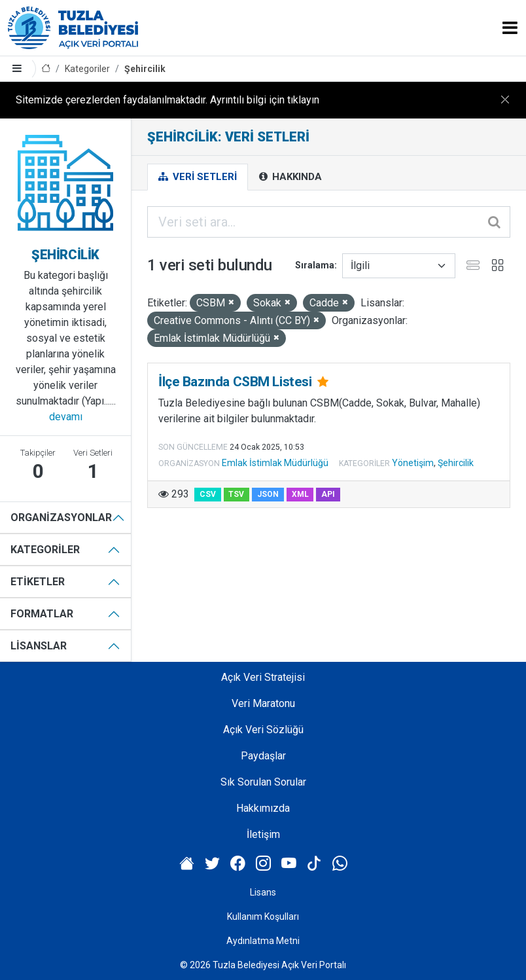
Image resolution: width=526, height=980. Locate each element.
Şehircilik (145, 69)
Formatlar (42, 614)
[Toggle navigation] (510, 28)
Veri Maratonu (263, 703)
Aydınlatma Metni (263, 941)
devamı (66, 417)
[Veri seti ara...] (329, 222)
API (328, 494)
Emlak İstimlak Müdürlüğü (275, 463)
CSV (208, 494)
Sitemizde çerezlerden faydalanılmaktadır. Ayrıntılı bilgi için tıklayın (167, 100)
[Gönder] (495, 222)
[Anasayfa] (46, 69)
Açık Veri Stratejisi (263, 677)
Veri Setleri (198, 177)
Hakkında (290, 177)
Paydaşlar (263, 756)
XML (300, 494)
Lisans (263, 892)
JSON (268, 494)
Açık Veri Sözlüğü (263, 730)
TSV (236, 494)
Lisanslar (39, 646)
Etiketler (38, 582)
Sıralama (315, 265)
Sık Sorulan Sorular (263, 782)
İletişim (263, 834)
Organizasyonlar (61, 517)
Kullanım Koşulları (263, 916)
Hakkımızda (263, 808)
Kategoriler (87, 69)
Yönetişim (413, 463)
